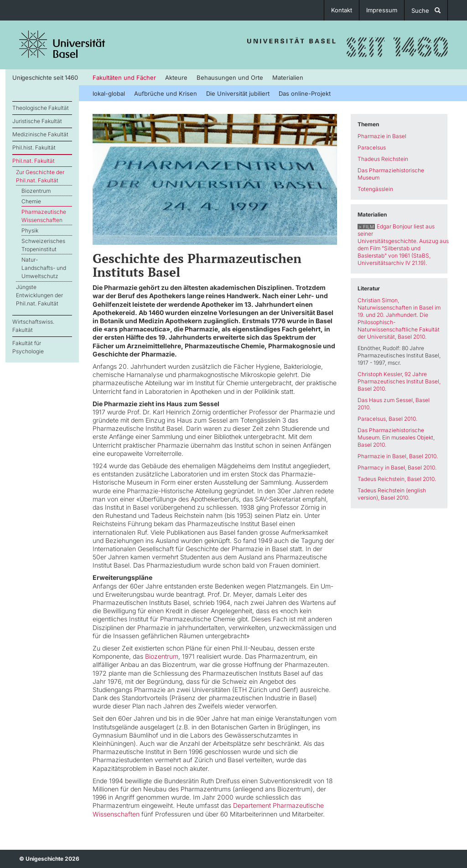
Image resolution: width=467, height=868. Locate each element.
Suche (426, 10)
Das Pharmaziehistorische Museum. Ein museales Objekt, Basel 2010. (396, 437)
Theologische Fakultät (41, 108)
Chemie (31, 201)
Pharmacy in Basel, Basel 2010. (397, 468)
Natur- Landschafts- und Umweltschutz (44, 268)
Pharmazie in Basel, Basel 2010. (398, 456)
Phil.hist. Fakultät (34, 147)
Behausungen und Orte (230, 77)
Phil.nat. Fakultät (34, 161)
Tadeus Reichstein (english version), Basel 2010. (392, 494)
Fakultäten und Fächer (124, 77)
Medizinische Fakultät (40, 134)
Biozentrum (36, 191)
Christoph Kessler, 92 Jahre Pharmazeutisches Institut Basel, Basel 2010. (399, 381)
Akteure (176, 77)
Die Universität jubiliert (238, 93)
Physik (30, 230)
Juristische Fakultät (37, 121)
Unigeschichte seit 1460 (45, 77)
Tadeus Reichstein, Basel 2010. (397, 479)
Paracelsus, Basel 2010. (387, 419)
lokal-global (109, 93)
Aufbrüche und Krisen (166, 93)
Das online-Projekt (305, 93)
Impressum (382, 10)
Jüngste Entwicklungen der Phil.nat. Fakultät (39, 295)
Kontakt (342, 10)
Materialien (288, 77)
